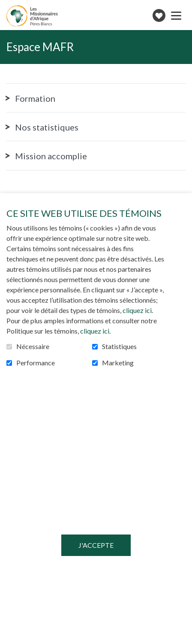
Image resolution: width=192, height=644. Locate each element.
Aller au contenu (7, 7)
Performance (36, 363)
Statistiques (119, 346)
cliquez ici (137, 310)
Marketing (118, 363)
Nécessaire (33, 346)
